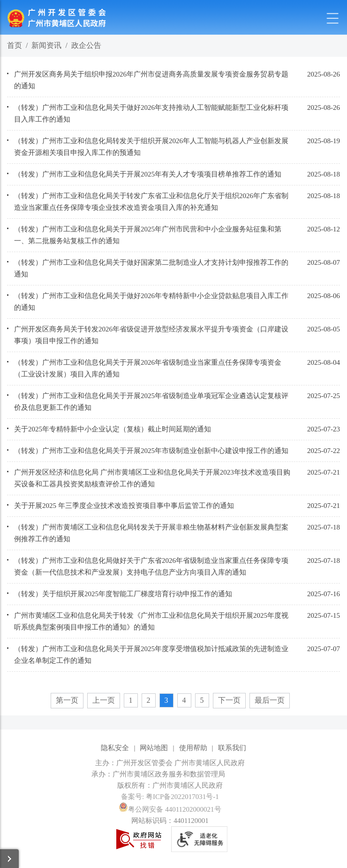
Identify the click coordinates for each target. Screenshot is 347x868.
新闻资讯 (46, 45)
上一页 (104, 700)
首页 (15, 45)
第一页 (67, 700)
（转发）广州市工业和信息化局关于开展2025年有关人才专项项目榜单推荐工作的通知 (148, 174)
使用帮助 (193, 748)
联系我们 (232, 748)
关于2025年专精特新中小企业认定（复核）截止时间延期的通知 (113, 429)
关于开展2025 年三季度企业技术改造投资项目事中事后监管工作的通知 (124, 506)
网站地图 (154, 748)
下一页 (229, 700)
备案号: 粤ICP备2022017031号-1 (170, 797)
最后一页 (270, 700)
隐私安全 (115, 748)
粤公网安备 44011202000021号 (170, 809)
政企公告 (86, 45)
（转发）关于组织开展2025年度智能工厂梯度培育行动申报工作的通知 (123, 594)
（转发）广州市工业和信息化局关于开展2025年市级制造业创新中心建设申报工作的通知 (151, 451)
